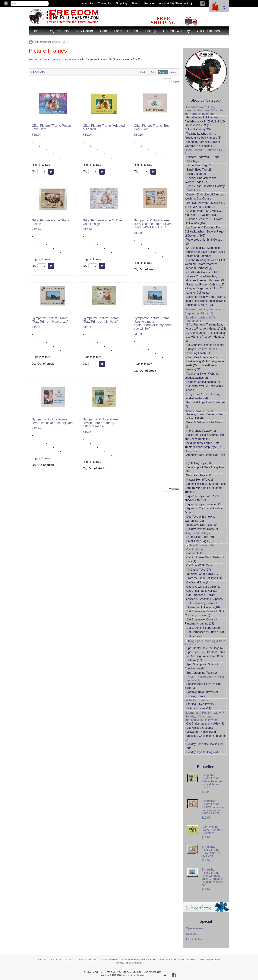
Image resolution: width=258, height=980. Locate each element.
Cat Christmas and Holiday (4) (205, 724)
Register (150, 3)
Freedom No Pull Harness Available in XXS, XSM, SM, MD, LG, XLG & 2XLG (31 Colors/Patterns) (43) (205, 124)
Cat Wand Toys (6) (198, 582)
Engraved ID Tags (198, 533)
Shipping (122, 3)
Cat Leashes (195, 636)
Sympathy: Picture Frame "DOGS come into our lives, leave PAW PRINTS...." (153, 224)
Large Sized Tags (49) (200, 537)
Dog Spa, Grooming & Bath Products (205, 643)
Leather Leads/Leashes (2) (203, 382)
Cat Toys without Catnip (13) (204, 587)
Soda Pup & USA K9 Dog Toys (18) (205, 469)
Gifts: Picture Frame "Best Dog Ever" (152, 127)
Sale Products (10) (200, 545)
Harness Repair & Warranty (129, 963)
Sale (104, 31)
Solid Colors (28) (197, 174)
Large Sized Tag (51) (200, 165)
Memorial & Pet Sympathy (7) (206, 713)
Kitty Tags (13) (196, 161)
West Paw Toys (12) (199, 475)
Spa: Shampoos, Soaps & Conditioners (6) (202, 666)
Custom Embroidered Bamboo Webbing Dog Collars (204, 197)
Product (144, 72)
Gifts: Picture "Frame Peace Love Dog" (51, 127)
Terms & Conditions (87, 960)
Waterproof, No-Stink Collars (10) (203, 242)
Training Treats (196, 696)
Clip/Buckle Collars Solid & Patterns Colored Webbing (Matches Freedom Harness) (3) (205, 276)
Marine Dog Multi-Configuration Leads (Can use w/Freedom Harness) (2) (205, 365)
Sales (173, 72)
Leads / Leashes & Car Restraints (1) (201, 319)
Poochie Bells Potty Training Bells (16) (203, 686)
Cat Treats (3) (195, 553)
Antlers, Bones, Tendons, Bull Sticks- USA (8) (204, 416)
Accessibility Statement (174, 3)
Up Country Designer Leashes (205, 345)
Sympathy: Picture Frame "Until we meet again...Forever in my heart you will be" (153, 323)
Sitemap (191, 934)
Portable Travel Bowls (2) (202, 692)
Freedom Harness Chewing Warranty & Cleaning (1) (203, 144)
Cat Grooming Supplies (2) (203, 628)
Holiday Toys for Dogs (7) (202, 529)
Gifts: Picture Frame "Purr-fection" (50, 222)
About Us (88, 3)
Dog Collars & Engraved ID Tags (203, 152)
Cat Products (195, 549)
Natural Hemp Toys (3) (200, 480)
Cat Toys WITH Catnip (200, 565)
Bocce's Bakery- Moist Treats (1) (204, 424)
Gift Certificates (208, 31)
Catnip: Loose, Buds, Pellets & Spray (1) (205, 559)
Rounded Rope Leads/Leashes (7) (205, 404)
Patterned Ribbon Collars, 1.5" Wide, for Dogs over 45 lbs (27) (205, 287)
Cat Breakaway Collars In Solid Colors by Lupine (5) (205, 613)
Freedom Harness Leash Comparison (177, 960)
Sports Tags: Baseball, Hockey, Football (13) (205, 188)
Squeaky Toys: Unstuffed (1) (204, 504)
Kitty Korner (84, 31)
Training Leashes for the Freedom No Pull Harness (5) (203, 136)
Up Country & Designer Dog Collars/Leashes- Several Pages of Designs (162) (205, 232)
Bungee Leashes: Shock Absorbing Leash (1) (201, 351)
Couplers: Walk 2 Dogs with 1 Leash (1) (204, 388)
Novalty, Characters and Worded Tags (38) (201, 180)
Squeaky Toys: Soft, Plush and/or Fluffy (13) (202, 498)
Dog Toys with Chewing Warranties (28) (200, 519)
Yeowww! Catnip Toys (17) (203, 574)
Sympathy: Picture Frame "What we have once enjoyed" (53, 421)
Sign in (136, 3)
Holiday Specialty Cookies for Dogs (204, 746)
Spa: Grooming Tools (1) (202, 673)
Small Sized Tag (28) (200, 170)
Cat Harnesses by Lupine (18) (205, 632)
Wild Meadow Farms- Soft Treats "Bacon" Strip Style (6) (203, 445)
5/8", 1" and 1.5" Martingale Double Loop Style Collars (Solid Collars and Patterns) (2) (205, 252)
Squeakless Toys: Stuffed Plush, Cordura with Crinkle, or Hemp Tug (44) (206, 488)
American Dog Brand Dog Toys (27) (205, 457)
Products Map (195, 939)
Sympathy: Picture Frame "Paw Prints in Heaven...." (50, 320)
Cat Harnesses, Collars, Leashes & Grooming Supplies (204, 597)
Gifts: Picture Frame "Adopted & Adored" (104, 127)
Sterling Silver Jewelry (200, 704)
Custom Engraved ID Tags (203, 157)
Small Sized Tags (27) (200, 541)
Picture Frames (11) (199, 708)
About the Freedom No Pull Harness (138, 960)
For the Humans (126, 31)
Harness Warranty (176, 31)
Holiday (150, 31)
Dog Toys (192, 451)
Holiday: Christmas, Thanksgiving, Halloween (201, 718)
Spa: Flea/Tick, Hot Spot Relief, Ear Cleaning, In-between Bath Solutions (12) (205, 656)
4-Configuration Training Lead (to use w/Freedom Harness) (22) (205, 327)
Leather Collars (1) (198, 293)
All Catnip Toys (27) (199, 570)
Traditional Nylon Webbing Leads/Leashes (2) (202, 376)
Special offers (195, 928)
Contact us (105, 3)
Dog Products (58, 31)
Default (162, 72)
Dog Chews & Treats (200, 411)
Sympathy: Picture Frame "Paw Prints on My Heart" (101, 320)
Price (153, 72)
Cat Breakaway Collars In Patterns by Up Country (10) (202, 605)
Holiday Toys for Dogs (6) (202, 752)
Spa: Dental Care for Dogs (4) (205, 648)
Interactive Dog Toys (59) (202, 525)
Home (37, 31)
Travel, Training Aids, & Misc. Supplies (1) (205, 679)
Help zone (42, 960)
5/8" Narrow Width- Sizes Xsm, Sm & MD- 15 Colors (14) (205, 205)
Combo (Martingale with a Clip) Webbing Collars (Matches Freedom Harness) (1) (205, 264)
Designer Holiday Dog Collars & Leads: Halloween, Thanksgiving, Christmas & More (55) (205, 301)
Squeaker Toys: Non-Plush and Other (205, 510)
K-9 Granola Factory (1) (201, 431)
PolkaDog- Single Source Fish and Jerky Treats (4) (204, 437)
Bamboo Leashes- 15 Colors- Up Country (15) (204, 221)
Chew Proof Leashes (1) (202, 357)
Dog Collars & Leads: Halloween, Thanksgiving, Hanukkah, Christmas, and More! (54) (205, 734)
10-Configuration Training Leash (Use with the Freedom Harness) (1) (206, 337)
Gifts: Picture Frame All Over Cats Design (103, 222)
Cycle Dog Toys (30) (199, 463)
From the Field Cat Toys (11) (204, 578)
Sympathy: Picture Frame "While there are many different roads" (101, 423)
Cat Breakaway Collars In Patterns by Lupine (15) (202, 622)
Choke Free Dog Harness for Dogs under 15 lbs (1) (204, 311)
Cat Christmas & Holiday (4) (204, 591)
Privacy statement (109, 960)
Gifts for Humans (198, 700)
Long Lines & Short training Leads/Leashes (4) (203, 396)
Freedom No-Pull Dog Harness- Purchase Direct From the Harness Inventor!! (206, 110)
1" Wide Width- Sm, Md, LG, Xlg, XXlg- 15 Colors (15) (203, 213)
